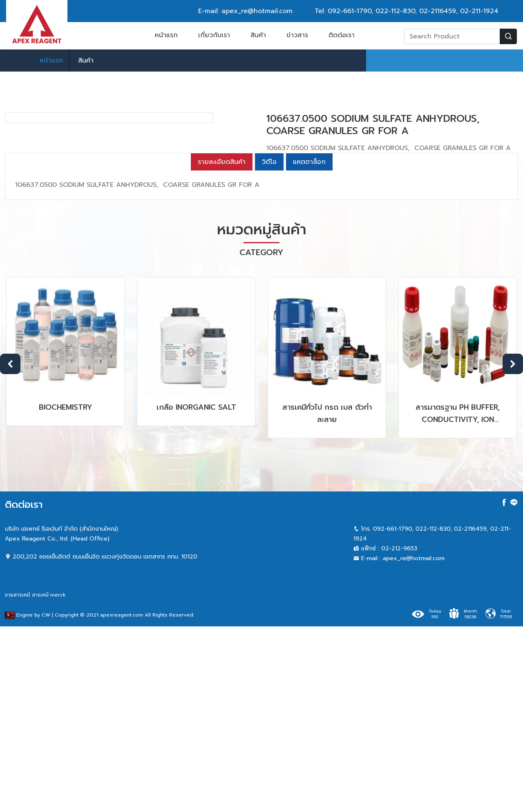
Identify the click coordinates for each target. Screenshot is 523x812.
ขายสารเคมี (18, 781)
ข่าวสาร (297, 35)
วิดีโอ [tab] (269, 348)
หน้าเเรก (51, 61)
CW (46, 801)
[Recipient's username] (452, 36)
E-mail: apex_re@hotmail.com (245, 11)
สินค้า (258, 35)
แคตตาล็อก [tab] (309, 348)
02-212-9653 (399, 734)
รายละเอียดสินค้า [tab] (222, 348)
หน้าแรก (166, 35)
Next (513, 550)
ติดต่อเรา (342, 35)
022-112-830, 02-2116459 (416, 11)
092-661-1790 (350, 11)
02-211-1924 (479, 11)
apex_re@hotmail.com (414, 744)
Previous (10, 550)
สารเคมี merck (49, 781)
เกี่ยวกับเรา (214, 35)
